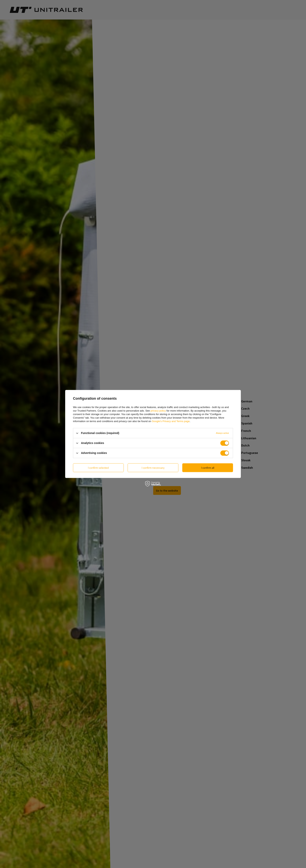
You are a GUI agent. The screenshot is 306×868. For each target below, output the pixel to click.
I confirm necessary (153, 468)
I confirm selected (98, 468)
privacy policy (158, 411)
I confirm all (208, 468)
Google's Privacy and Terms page (171, 421)
